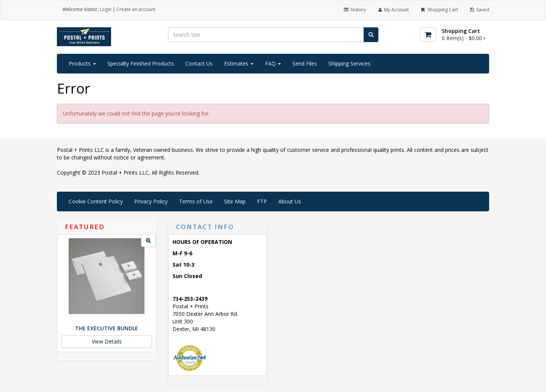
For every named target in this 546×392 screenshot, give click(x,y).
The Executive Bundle (107, 328)
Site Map (235, 201)
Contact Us (199, 63)
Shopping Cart (439, 10)
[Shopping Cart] (428, 34)
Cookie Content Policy (96, 201)
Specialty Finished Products (141, 63)
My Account (393, 10)
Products (82, 63)
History (354, 10)
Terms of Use (196, 201)
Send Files (305, 63)
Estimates (239, 63)
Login (106, 9)
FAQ (273, 63)
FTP (262, 201)
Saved (479, 10)
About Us (290, 201)
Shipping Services (349, 63)
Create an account (136, 9)
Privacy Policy (151, 201)
